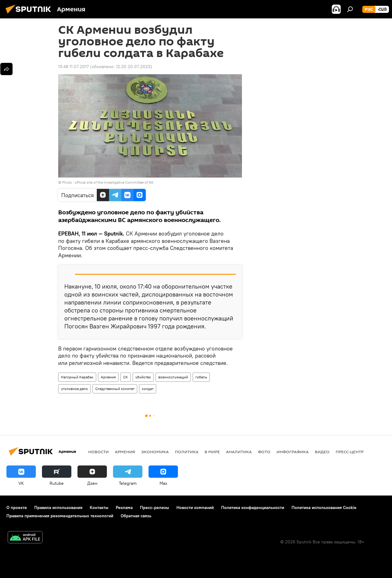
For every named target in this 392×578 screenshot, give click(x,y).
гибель (201, 377)
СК (126, 377)
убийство (143, 377)
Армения (108, 377)
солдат (148, 389)
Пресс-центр (350, 452)
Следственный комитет (115, 389)
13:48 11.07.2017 (73, 67)
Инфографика (293, 452)
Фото (264, 452)
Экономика (155, 452)
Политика (187, 452)
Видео (322, 452)
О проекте (17, 507)
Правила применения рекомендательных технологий (60, 516)
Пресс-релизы (155, 507)
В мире (212, 452)
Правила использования (58, 507)
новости (98, 452)
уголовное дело (74, 389)
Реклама (124, 507)
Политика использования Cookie (324, 507)
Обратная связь (136, 516)
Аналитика (239, 452)
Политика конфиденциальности (253, 507)
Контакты (99, 507)
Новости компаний (195, 507)
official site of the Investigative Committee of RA (114, 182)
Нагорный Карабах (77, 377)
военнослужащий (173, 377)
